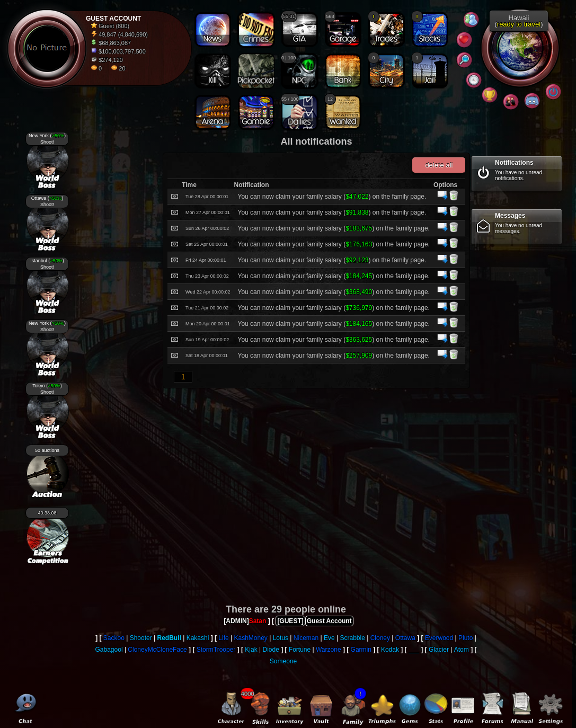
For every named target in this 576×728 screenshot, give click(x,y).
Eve (329, 638)
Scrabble (352, 638)
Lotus (281, 638)
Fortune (300, 650)
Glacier (439, 650)
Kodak (390, 650)
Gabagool (109, 650)
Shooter (141, 638)
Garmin (361, 650)
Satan (258, 621)
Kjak (251, 650)
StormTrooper (216, 650)
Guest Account (329, 621)
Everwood (439, 638)
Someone (283, 661)
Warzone (329, 650)
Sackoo (114, 638)
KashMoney (251, 638)
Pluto (466, 638)
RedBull (169, 638)
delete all (439, 165)
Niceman (306, 638)
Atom (462, 650)
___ (414, 650)
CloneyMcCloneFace (157, 650)
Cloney (380, 638)
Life (223, 638)
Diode (271, 650)
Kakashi (198, 638)
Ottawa (405, 638)
